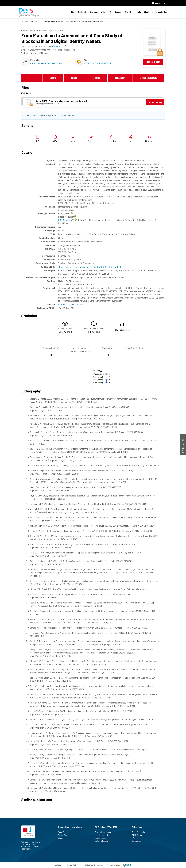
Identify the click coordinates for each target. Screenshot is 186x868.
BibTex (55, 141)
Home (32, 21)
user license (68, 115)
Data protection (103, 841)
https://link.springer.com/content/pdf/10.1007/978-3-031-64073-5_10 (90, 267)
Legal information (104, 835)
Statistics (129, 12)
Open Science (116, 12)
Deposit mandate (140, 832)
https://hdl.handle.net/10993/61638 (46, 63)
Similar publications (149, 78)
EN (165, 3)
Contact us (137, 841)
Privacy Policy (72, 865)
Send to (53, 78)
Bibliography (120, 78)
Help (139, 12)
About (147, 12)
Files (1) (32, 78)
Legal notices (102, 838)
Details (74, 78)
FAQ (135, 838)
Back (27, 21)
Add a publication (160, 12)
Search (62, 838)
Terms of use (56, 865)
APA (73, 141)
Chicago (91, 141)
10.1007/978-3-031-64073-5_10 (98, 63)
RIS (38, 141)
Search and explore (98, 12)
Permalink (112, 141)
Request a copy (153, 62)
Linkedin (149, 141)
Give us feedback (79, 12)
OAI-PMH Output (140, 835)
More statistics (122, 330)
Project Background (104, 832)
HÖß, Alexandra (66, 220)
